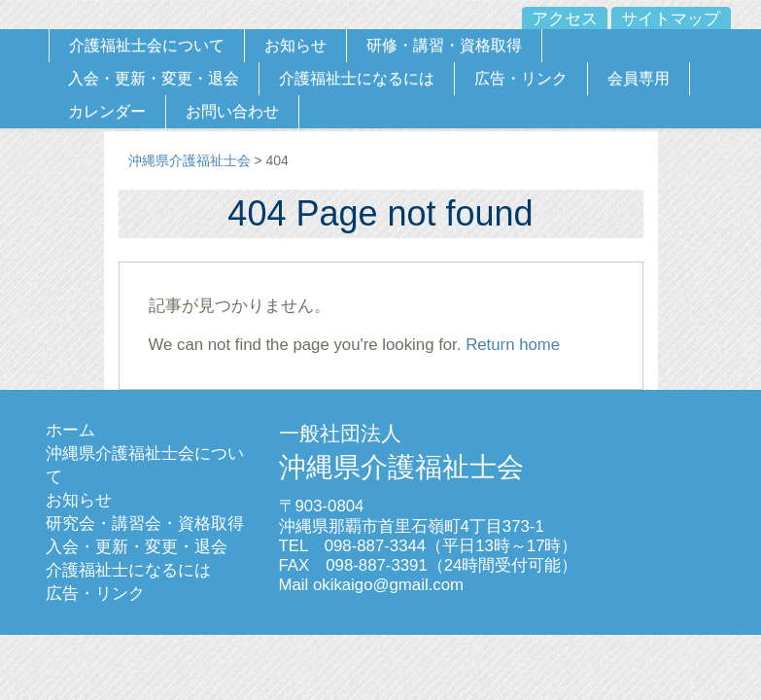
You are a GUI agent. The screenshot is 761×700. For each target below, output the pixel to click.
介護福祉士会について (147, 45)
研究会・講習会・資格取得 (145, 524)
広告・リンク (521, 78)
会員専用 (639, 78)
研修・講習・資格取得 (444, 45)
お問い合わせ (232, 111)
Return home (513, 345)
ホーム (70, 430)
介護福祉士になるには (357, 78)
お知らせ (295, 45)
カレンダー (107, 111)
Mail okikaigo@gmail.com (372, 585)
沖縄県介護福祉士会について (145, 465)
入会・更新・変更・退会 (154, 78)
